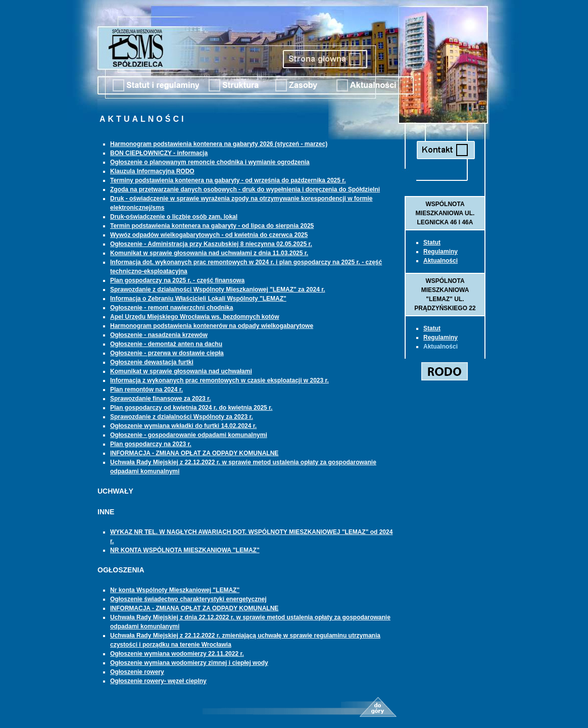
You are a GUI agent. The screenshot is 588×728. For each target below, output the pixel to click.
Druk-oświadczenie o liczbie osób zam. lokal (174, 217)
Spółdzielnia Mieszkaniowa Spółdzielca (136, 48)
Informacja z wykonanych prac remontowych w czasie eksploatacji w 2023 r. (219, 380)
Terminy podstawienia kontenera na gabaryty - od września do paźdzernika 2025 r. (228, 180)
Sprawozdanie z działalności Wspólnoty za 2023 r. (182, 417)
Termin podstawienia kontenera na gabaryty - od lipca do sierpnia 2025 (212, 226)
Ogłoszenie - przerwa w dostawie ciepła (167, 353)
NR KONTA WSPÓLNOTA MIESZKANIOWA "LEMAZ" (185, 550)
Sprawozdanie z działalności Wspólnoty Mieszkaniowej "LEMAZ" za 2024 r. (217, 289)
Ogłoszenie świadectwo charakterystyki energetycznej (188, 599)
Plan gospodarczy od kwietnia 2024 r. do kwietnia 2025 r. (191, 408)
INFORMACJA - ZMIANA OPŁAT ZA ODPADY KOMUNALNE (194, 453)
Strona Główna (324, 59)
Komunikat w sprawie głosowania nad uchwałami (181, 371)
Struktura (234, 85)
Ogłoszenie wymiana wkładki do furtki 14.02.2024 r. (183, 426)
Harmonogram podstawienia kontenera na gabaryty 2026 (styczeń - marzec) (219, 144)
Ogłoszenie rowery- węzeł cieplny (158, 681)
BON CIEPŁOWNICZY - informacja (159, 153)
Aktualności (440, 261)
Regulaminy (440, 252)
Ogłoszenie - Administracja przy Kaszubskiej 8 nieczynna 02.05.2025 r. (211, 244)
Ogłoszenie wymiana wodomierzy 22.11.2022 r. (177, 654)
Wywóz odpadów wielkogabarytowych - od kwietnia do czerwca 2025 (209, 235)
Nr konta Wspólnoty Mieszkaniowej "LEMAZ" (175, 590)
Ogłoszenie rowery (137, 672)
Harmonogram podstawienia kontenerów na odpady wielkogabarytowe (212, 326)
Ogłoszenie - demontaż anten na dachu (166, 344)
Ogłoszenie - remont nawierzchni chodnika (171, 308)
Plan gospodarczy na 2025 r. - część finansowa (177, 280)
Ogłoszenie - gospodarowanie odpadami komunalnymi (189, 435)
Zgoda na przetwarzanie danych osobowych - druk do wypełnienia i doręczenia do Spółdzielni (245, 189)
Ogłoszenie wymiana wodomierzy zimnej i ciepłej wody (189, 663)
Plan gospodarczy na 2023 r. (151, 444)
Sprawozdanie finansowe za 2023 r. (160, 399)
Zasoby (296, 85)
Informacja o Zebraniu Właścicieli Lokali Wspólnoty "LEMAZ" (198, 299)
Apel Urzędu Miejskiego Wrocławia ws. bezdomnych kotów (195, 317)
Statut (156, 85)
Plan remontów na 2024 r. (146, 390)
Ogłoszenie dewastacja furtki (152, 362)
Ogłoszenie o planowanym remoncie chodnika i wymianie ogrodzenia (210, 162)
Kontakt (444, 150)
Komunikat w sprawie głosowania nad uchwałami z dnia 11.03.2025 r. (209, 253)
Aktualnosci (367, 85)
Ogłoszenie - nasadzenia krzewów (159, 335)
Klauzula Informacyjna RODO (152, 171)
